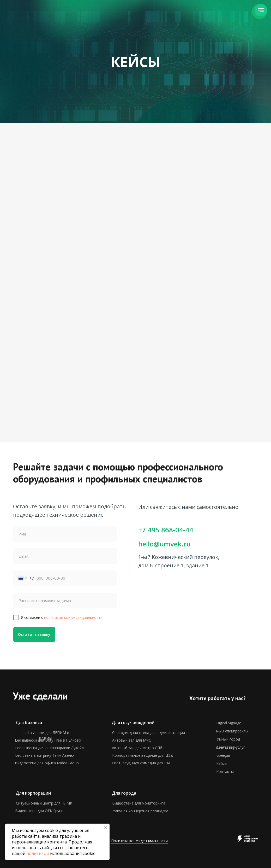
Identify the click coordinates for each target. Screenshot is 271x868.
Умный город (228, 739)
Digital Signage (229, 723)
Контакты (225, 771)
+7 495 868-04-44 (166, 530)
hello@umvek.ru (164, 544)
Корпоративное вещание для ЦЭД (143, 755)
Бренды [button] (223, 755)
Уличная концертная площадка (140, 811)
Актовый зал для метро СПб (137, 748)
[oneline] (65, 601)
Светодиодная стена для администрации (149, 733)
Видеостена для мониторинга (139, 803)
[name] (65, 534)
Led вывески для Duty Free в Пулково (48, 740)
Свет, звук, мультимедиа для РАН (142, 763)
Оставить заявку (34, 634)
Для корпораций (33, 793)
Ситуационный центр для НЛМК (44, 803)
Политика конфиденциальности (139, 841)
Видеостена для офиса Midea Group (47, 763)
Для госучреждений (133, 723)
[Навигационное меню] (261, 10)
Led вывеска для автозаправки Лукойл (49, 748)
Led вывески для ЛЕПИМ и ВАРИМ (46, 735)
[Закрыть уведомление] (106, 828)
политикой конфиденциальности (73, 617)
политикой (38, 853)
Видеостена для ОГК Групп (39, 811)
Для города (124, 793)
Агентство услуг (231, 747)
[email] (65, 556)
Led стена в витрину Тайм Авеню (44, 755)
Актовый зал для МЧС (132, 740)
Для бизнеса (29, 723)
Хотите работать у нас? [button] (218, 698)
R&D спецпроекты (232, 731)
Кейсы (222, 763)
